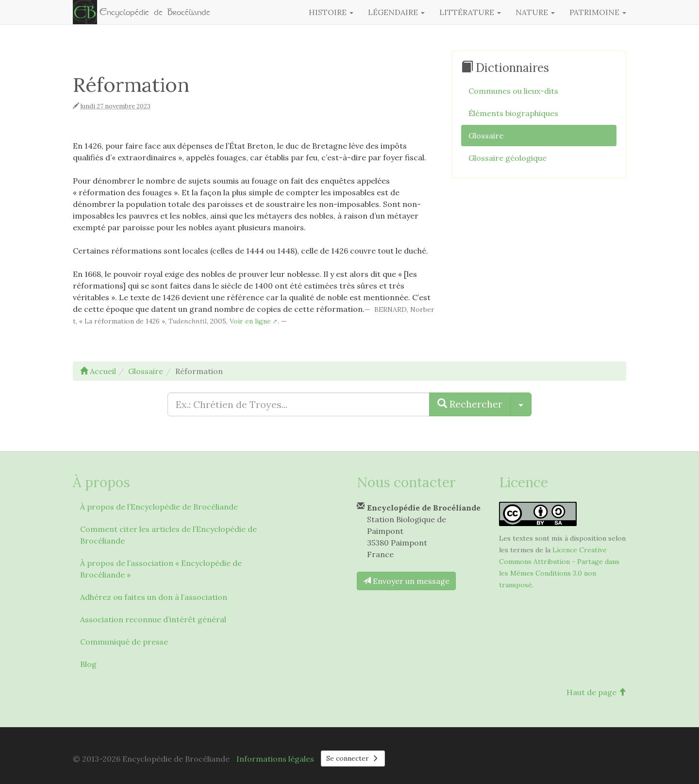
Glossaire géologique (508, 158)
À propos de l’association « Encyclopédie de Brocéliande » (161, 569)
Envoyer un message (406, 581)
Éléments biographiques (513, 113)
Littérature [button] (470, 12)
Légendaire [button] (396, 12)
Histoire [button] (331, 12)
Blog (88, 664)
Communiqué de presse (124, 642)
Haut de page (596, 692)
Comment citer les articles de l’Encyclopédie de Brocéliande (168, 535)
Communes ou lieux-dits (513, 91)
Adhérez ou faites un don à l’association (154, 597)
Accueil (98, 371)
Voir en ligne (250, 321)
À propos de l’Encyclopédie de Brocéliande (159, 507)
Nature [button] (535, 12)
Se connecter (353, 758)
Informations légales (275, 759)
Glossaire (486, 136)
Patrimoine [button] (598, 12)
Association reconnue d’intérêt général (153, 619)
